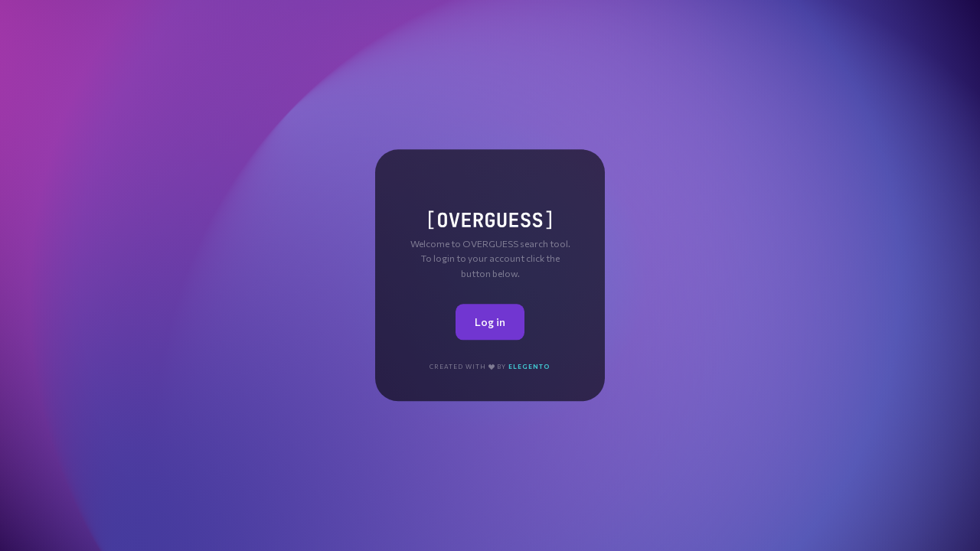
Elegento (529, 367)
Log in (490, 322)
